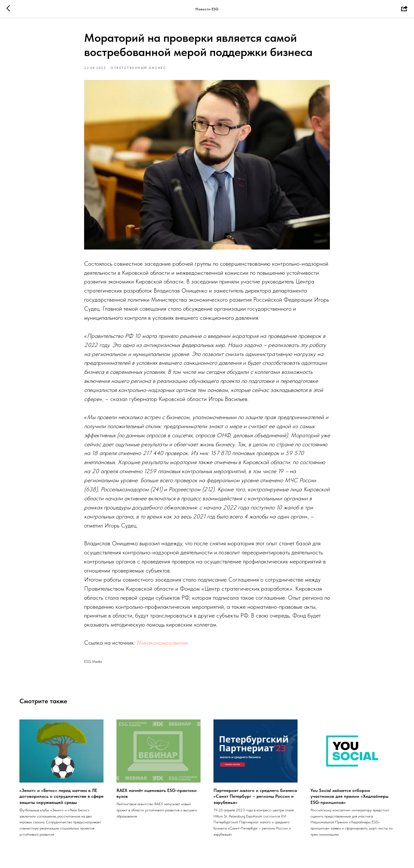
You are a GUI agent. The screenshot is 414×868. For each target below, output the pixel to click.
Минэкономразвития (162, 643)
